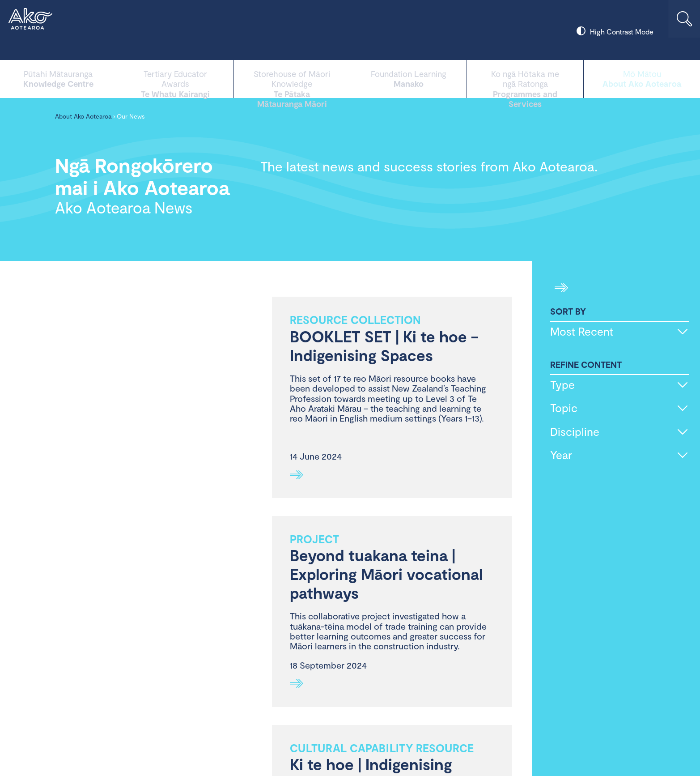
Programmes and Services (525, 78)
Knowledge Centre (58, 78)
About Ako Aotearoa (642, 78)
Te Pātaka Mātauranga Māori (292, 78)
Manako (408, 78)
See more (297, 475)
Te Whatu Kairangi (175, 78)
